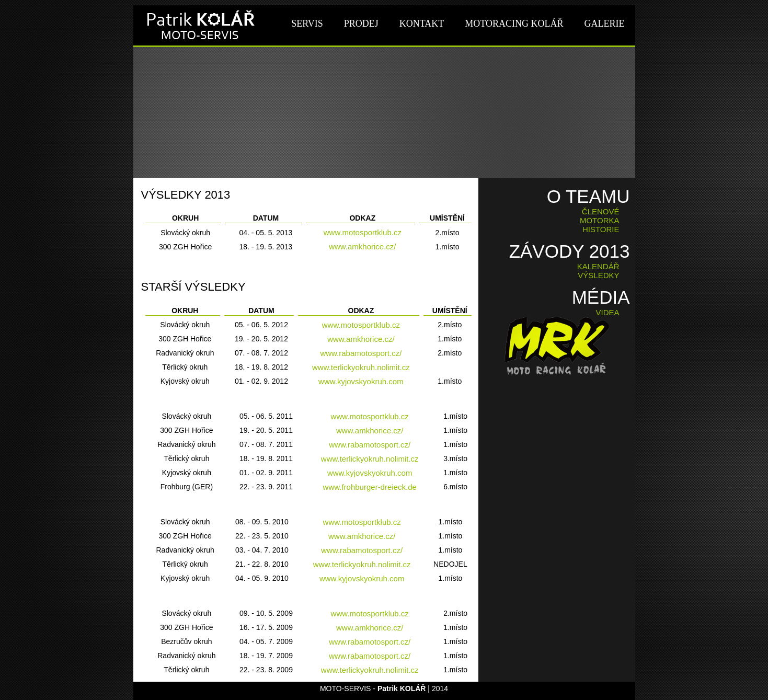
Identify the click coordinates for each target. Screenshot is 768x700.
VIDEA (607, 312)
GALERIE (605, 24)
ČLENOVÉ (601, 211)
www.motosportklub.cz (363, 232)
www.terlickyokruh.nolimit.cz (361, 367)
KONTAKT (422, 24)
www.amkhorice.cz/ (362, 246)
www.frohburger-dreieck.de (370, 487)
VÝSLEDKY (598, 275)
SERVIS (307, 24)
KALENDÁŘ (598, 266)
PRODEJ (361, 24)
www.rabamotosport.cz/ (361, 353)
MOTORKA (600, 220)
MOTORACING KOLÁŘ (514, 24)
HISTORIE (601, 229)
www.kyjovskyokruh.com (361, 381)
